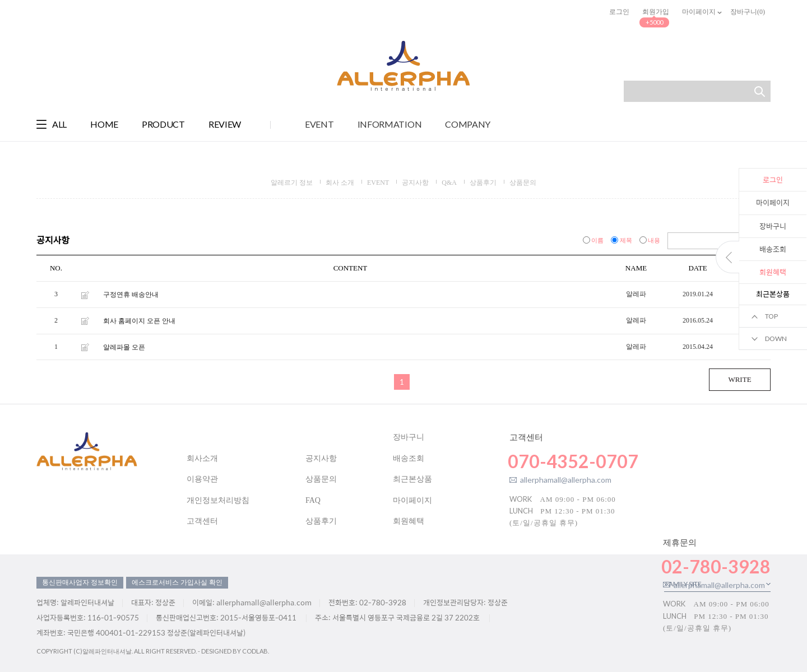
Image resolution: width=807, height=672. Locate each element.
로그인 (619, 12)
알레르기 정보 (292, 183)
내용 (651, 240)
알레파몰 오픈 (124, 347)
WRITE (739, 379)
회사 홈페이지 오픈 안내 (139, 321)
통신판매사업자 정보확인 (80, 582)
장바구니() (748, 12)
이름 (594, 240)
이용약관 (202, 479)
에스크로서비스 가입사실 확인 (177, 582)
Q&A (449, 183)
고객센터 (202, 521)
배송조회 (773, 249)
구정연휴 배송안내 (131, 295)
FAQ (313, 500)
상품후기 (483, 183)
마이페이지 (773, 202)
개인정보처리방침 (218, 500)
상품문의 (523, 183)
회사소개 (202, 458)
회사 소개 (340, 183)
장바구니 (773, 226)
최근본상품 (412, 479)
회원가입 (656, 12)
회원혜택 (409, 521)
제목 (622, 240)
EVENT (378, 183)
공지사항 (415, 183)
